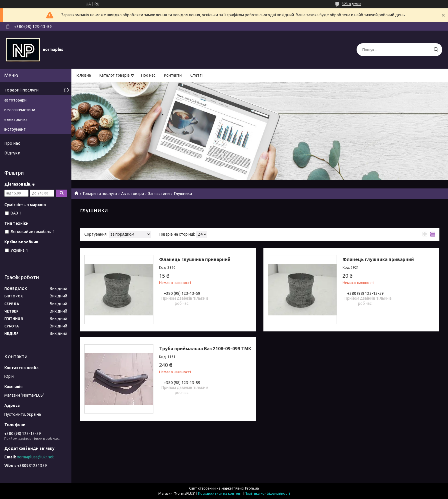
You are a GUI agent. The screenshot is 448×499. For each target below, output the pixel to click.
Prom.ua (252, 488)
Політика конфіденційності (267, 493)
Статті (196, 75)
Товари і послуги (21, 90)
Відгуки (12, 153)
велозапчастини (20, 110)
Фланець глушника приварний (195, 259)
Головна (83, 75)
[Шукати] (436, 50)
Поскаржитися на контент (220, 493)
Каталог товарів (115, 75)
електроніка (16, 120)
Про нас (148, 75)
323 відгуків (352, 4)
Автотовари (133, 194)
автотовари (15, 100)
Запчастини (159, 194)
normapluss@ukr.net (35, 457)
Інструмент (15, 129)
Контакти (173, 75)
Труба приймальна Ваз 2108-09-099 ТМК (205, 349)
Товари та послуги (100, 194)
